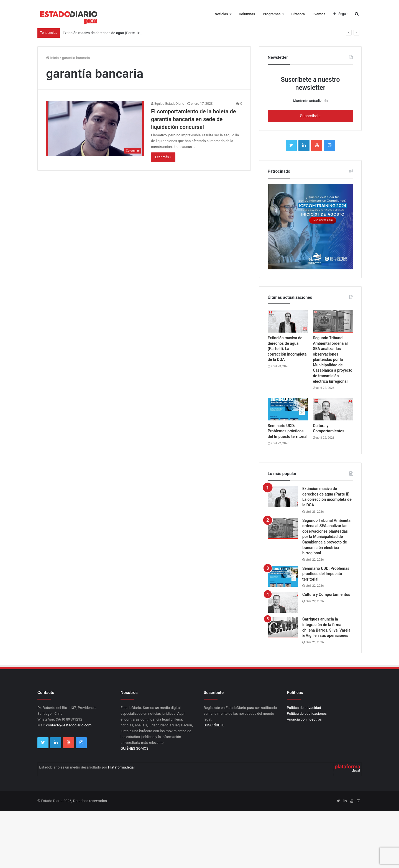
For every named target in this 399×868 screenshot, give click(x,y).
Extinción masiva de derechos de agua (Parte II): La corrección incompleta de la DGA (287, 349)
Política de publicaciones (307, 713)
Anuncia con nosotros (304, 719)
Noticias (221, 14)
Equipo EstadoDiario (168, 104)
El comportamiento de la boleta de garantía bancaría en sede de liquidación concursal (193, 119)
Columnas (247, 14)
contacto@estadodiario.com (69, 725)
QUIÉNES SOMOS (135, 748)
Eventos (319, 14)
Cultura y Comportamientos (326, 594)
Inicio (52, 58)
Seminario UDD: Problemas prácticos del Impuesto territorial (287, 431)
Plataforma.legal (121, 767)
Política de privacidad (304, 708)
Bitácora (298, 14)
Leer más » (163, 157)
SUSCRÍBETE (214, 725)
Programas (272, 14)
